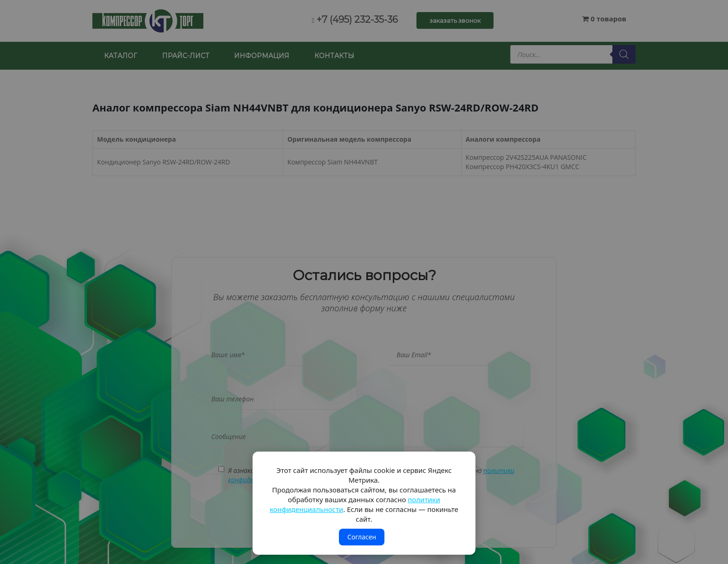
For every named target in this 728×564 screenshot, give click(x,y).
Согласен (362, 537)
